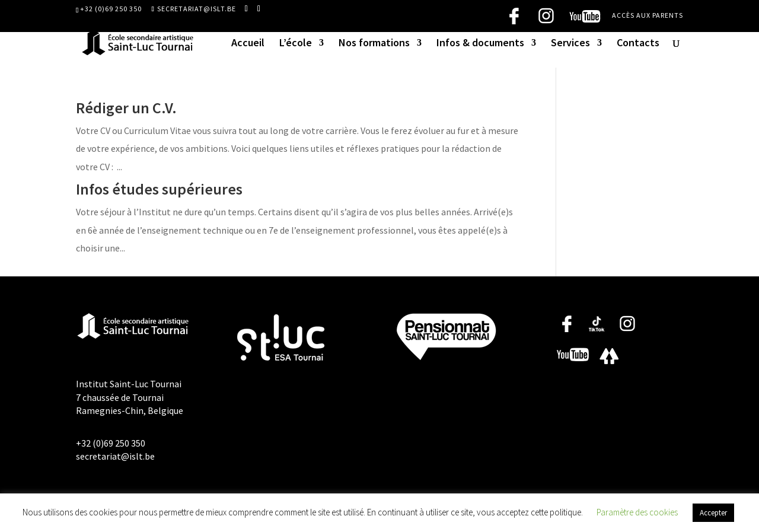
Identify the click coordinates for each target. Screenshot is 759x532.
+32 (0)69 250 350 (111, 9)
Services (570, 44)
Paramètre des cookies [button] (637, 512)
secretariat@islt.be (115, 456)
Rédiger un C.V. (126, 108)
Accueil (248, 44)
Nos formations (374, 44)
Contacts (638, 44)
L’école (296, 44)
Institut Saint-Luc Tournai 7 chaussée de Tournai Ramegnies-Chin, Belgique (130, 397)
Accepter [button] (713, 513)
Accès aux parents (648, 16)
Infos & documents (480, 44)
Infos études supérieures (159, 189)
